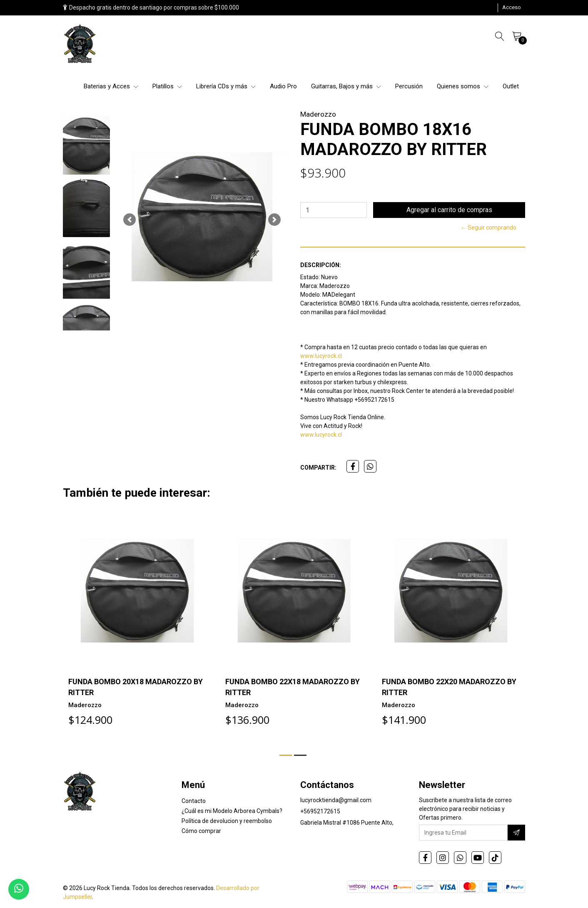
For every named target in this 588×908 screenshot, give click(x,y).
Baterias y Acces (111, 86)
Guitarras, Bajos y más (346, 86)
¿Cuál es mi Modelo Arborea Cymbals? (232, 811)
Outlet (511, 86)
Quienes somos (463, 86)
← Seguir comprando (488, 228)
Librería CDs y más (226, 86)
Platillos (167, 86)
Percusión (409, 86)
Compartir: (318, 468)
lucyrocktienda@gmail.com (336, 800)
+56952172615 (320, 811)
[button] (130, 220)
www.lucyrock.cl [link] (321, 356)
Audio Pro (283, 86)
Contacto (194, 801)
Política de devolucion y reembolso (227, 821)
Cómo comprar (201, 831)
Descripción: (321, 265)
